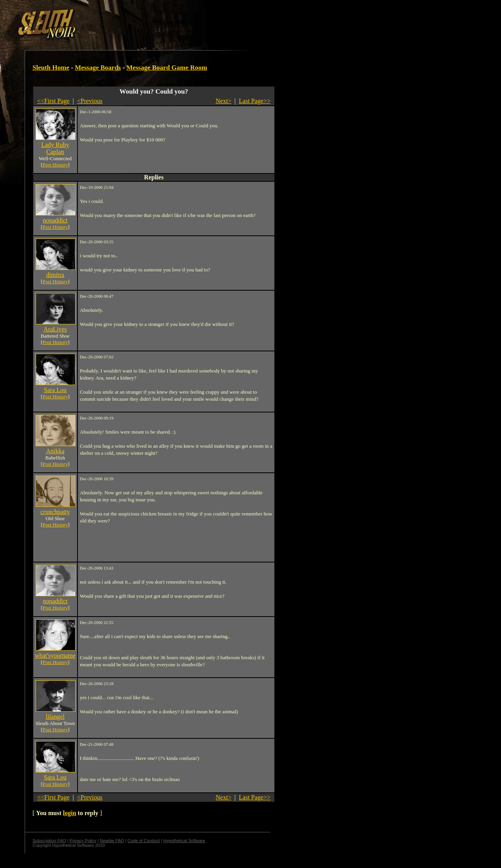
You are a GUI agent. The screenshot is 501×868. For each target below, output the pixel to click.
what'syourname (55, 656)
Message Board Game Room (167, 68)
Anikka (55, 451)
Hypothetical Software (184, 841)
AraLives (55, 329)
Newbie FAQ (112, 841)
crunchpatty (55, 512)
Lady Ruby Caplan (55, 148)
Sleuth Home (51, 68)
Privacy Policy (83, 841)
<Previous (90, 101)
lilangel (55, 717)
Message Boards (98, 68)
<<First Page (53, 101)
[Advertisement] (136, 21)
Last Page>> (255, 101)
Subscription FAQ (49, 841)
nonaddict (55, 220)
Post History (55, 165)
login (70, 813)
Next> (223, 101)
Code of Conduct (144, 841)
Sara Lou (55, 390)
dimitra (55, 275)
